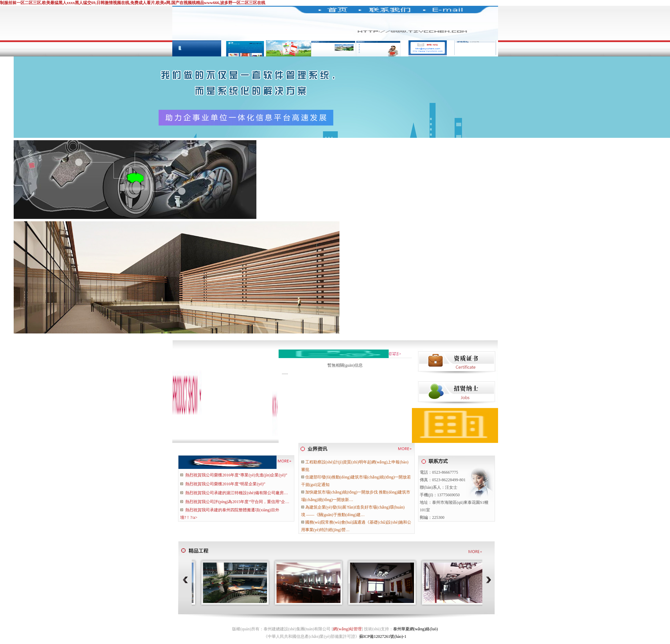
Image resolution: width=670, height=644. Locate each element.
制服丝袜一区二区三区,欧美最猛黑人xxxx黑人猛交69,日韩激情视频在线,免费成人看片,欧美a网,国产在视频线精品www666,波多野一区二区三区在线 (133, 3)
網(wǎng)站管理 (347, 629)
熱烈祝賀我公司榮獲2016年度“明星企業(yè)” (225, 484)
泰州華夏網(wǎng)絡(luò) (416, 629)
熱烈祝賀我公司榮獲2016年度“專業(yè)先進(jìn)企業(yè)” (236, 475)
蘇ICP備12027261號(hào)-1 (383, 636)
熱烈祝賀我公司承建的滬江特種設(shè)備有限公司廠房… (237, 493)
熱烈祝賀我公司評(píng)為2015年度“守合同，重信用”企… (237, 502)
